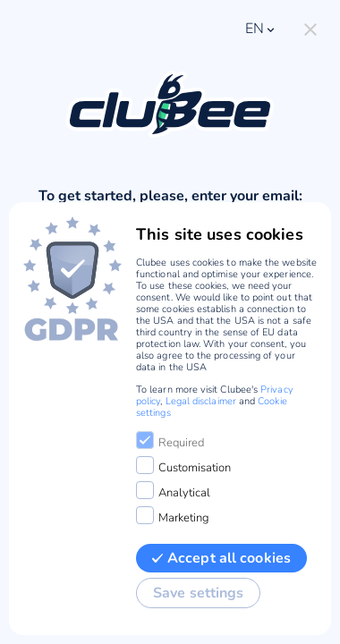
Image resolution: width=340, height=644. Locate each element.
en (261, 29)
